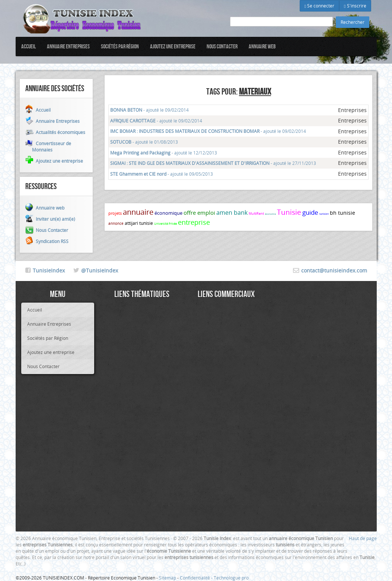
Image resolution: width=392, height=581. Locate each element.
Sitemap (168, 578)
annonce (116, 224)
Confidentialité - (197, 578)
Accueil (28, 46)
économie (270, 214)
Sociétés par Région (120, 46)
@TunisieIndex (100, 270)
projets (115, 213)
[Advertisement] (142, 414)
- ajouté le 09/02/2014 (149, 110)
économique (168, 213)
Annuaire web (262, 46)
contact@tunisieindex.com (334, 270)
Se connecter (319, 6)
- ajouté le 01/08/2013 (144, 142)
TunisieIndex (49, 270)
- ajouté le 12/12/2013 (164, 153)
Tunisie (289, 212)
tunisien (324, 214)
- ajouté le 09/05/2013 (162, 174)
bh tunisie (342, 213)
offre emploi (199, 213)
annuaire (138, 212)
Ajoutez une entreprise (173, 46)
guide (310, 212)
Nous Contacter (222, 46)
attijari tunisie (139, 223)
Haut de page (363, 538)
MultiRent (256, 214)
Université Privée (165, 224)
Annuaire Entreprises (68, 46)
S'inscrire (355, 6)
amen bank (232, 213)
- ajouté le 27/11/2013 (213, 163)
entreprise (194, 222)
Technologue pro (231, 578)
